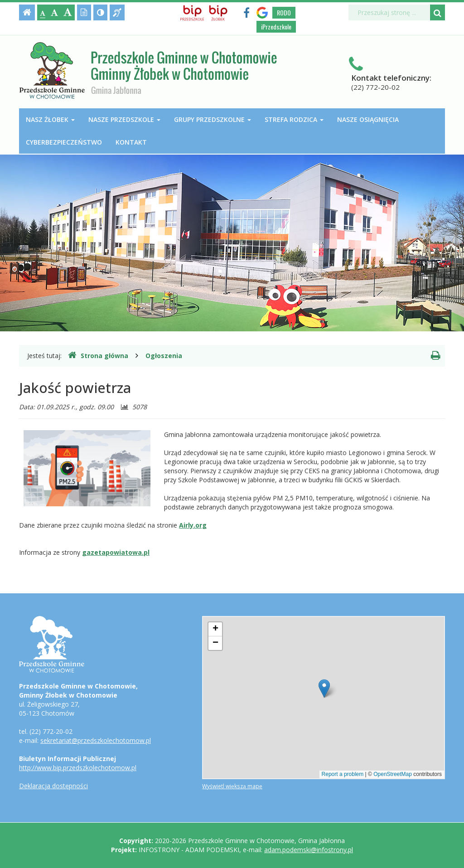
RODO (284, 12)
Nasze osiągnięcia (368, 119)
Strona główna (98, 355)
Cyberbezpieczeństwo (64, 142)
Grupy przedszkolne (213, 119)
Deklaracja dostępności (53, 786)
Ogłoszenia (164, 356)
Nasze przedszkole (124, 119)
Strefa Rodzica (294, 119)
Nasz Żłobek (50, 119)
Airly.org (193, 525)
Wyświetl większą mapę (232, 786)
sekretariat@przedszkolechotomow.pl (96, 740)
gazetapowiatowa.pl (116, 552)
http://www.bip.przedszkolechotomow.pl (78, 768)
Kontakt (131, 142)
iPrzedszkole (276, 27)
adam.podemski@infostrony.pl (309, 850)
